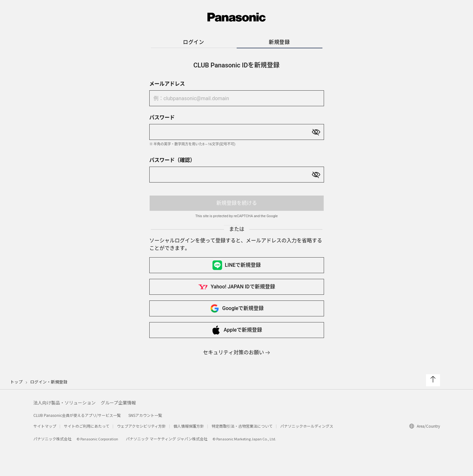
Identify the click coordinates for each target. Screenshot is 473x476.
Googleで (237, 308)
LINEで (237, 265)
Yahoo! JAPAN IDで (236, 287)
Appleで (236, 330)
